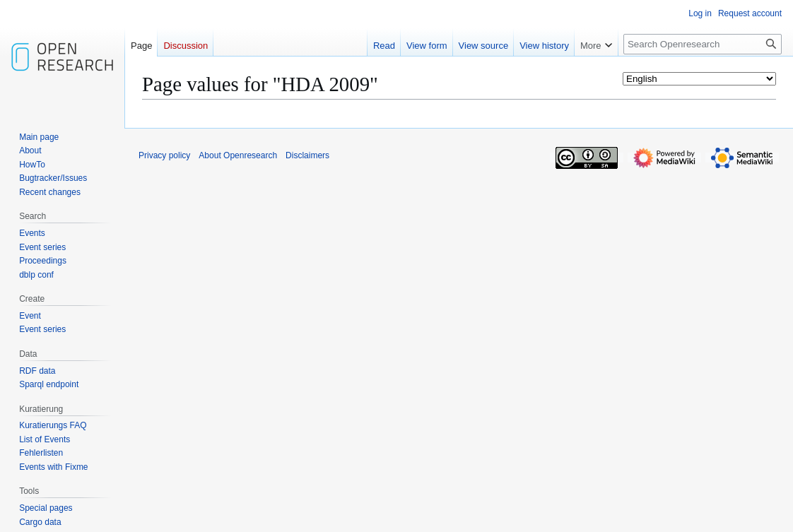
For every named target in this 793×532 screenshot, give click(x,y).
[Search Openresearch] (703, 44)
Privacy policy (164, 155)
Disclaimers (307, 155)
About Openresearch (238, 155)
